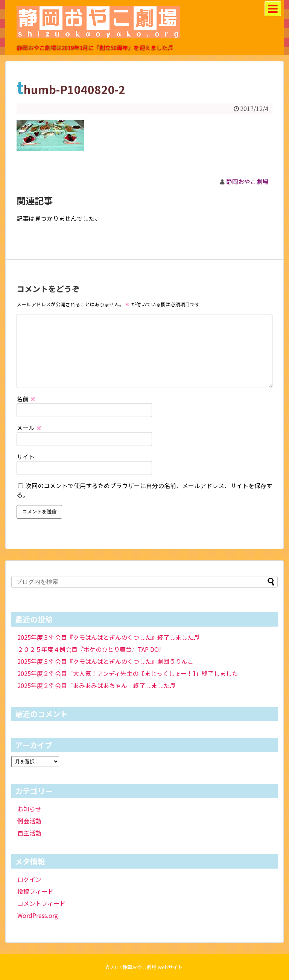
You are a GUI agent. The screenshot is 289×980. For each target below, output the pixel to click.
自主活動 (29, 833)
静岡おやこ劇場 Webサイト (152, 967)
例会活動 (29, 821)
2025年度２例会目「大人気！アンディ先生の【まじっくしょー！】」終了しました (128, 673)
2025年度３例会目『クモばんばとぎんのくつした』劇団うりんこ (105, 661)
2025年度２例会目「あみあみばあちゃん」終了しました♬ (96, 685)
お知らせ (29, 809)
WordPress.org (38, 915)
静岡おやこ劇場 (247, 181)
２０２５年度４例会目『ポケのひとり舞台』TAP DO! (89, 649)
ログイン (29, 879)
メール (29, 428)
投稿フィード (35, 891)
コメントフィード (41, 903)
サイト (26, 457)
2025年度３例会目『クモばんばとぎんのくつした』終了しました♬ (108, 637)
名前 (26, 399)
